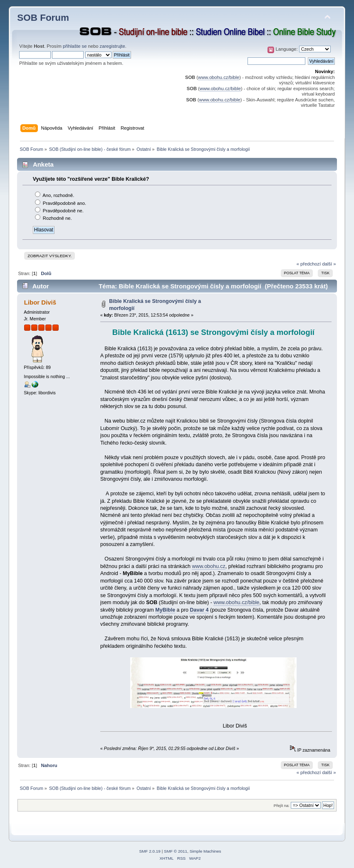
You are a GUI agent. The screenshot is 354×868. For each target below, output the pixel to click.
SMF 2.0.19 (150, 851)
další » (329, 264)
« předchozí (309, 264)
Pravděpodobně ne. (63, 211)
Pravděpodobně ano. (64, 203)
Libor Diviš (40, 302)
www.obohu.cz (208, 566)
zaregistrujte (113, 46)
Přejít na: (282, 805)
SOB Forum (43, 18)
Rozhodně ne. (57, 218)
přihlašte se (75, 46)
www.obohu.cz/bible (219, 77)
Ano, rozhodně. (58, 195)
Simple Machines (205, 851)
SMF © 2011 (176, 851)
